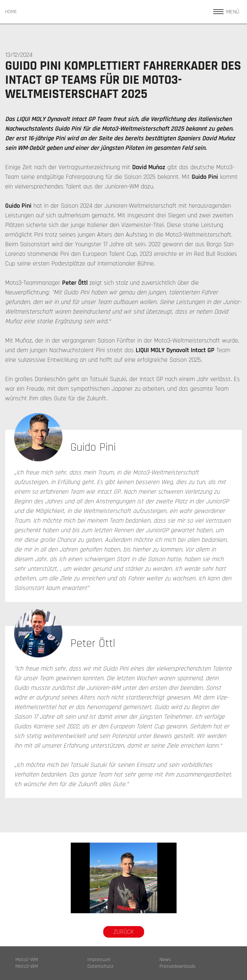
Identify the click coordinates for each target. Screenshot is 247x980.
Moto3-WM (27, 967)
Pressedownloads (178, 967)
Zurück (124, 932)
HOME (11, 12)
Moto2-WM (27, 960)
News (165, 960)
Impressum (99, 960)
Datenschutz (100, 967)
